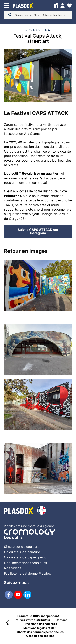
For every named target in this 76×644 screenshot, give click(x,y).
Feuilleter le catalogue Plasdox (27, 573)
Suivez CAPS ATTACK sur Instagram (38, 231)
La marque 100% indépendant (38, 616)
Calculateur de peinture (22, 552)
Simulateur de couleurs (22, 547)
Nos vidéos (13, 568)
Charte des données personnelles (40, 632)
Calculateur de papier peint (25, 557)
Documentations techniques (25, 563)
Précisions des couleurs (40, 624)
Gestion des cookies (40, 636)
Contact (61, 620)
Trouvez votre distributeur (32, 620)
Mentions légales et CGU (40, 628)
